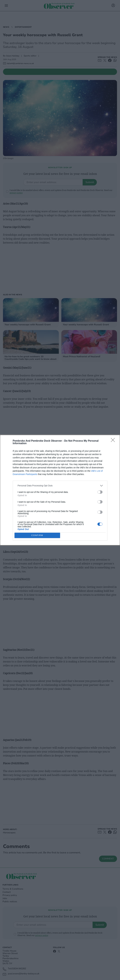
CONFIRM (37, 535)
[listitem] (60, 485)
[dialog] (60, 490)
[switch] (100, 492)
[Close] (114, 441)
